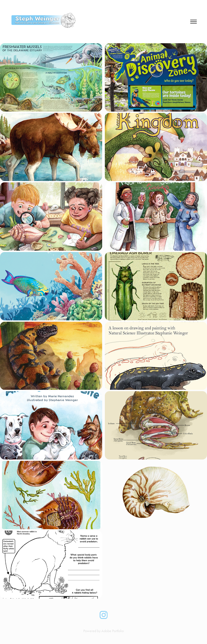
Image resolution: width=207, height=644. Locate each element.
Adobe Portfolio (113, 631)
